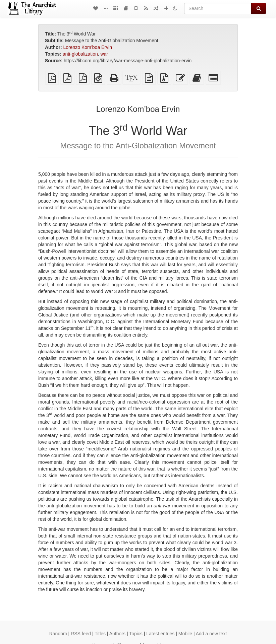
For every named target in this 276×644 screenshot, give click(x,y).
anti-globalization (80, 54)
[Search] (218, 8)
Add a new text (211, 634)
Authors (117, 634)
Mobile (185, 634)
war (104, 54)
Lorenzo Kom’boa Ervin (88, 47)
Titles (100, 634)
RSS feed (81, 634)
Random (58, 634)
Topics (136, 634)
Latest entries (160, 634)
